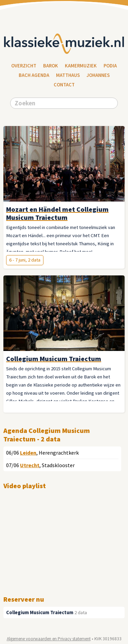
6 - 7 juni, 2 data (25, 260)
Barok (51, 66)
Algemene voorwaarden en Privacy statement (49, 639)
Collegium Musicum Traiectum (40, 612)
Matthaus (68, 75)
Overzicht (24, 66)
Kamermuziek (81, 66)
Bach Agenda (34, 75)
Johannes (98, 75)
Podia (110, 66)
